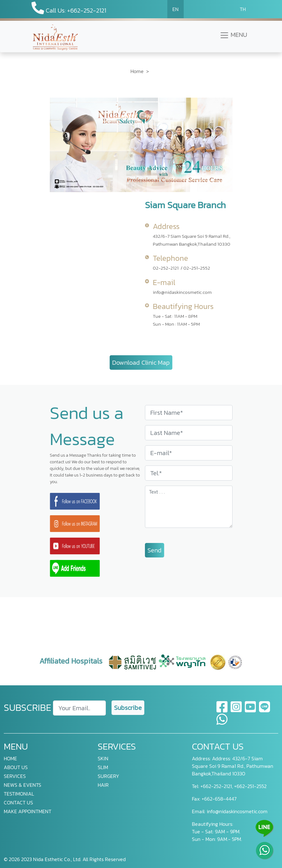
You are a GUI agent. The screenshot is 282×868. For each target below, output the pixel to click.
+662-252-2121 (216, 786)
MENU (233, 35)
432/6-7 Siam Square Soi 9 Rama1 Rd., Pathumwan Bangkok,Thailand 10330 (192, 240)
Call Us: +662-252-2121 (69, 8)
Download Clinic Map (141, 363)
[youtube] (251, 711)
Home (137, 71)
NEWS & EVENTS (23, 785)
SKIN (103, 758)
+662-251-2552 (250, 786)
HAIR (103, 785)
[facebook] (222, 711)
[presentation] (141, 612)
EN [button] (176, 9)
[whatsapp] (222, 723)
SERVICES (15, 776)
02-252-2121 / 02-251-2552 (181, 268)
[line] (265, 711)
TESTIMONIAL (19, 794)
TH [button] (243, 9)
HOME (10, 758)
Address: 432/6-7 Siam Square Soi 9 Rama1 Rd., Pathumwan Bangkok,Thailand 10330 (233, 766)
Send (155, 550)
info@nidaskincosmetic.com (182, 292)
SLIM (103, 767)
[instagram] (236, 711)
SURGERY (108, 776)
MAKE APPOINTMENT (28, 811)
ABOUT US (16, 767)
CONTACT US (18, 802)
